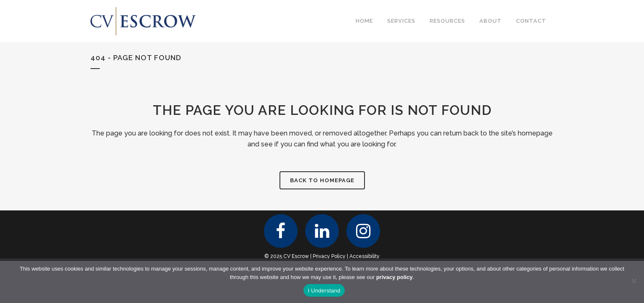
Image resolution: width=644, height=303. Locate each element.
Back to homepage (322, 180)
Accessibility (365, 256)
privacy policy (395, 277)
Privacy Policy (329, 256)
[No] (633, 281)
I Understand (324, 291)
